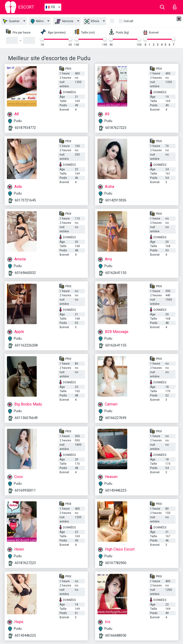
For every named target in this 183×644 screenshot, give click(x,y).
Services (64, 21)
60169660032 (25, 273)
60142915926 (116, 200)
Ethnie (92, 21)
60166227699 (116, 418)
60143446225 (116, 490)
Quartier (11, 21)
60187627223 (116, 128)
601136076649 (26, 418)
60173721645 (25, 200)
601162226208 (26, 345)
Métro (37, 21)
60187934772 (25, 128)
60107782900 (116, 563)
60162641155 (116, 273)
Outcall (128, 21)
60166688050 (116, 635)
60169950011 (25, 490)
